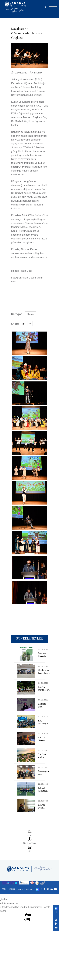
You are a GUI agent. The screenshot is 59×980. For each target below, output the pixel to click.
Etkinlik (36, 73)
